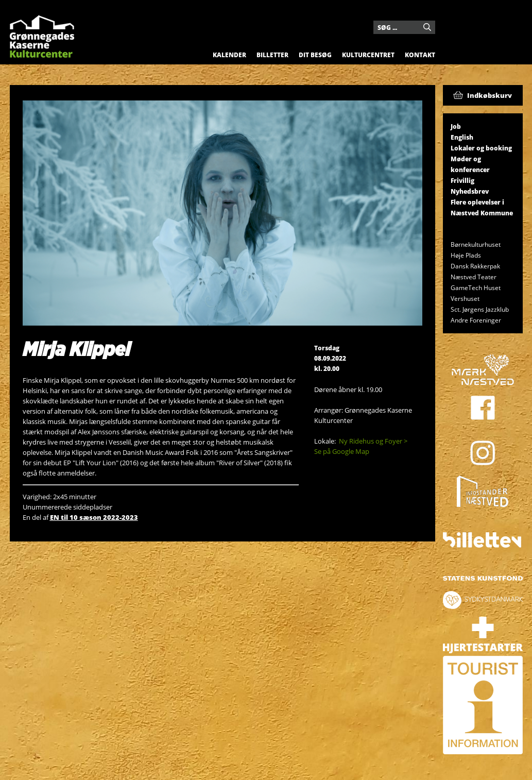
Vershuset (465, 299)
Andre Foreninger (476, 320)
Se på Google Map (342, 451)
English (462, 137)
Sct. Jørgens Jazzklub (480, 309)
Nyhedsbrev (470, 191)
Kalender (229, 55)
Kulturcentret (368, 55)
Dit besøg (315, 55)
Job (456, 126)
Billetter (272, 55)
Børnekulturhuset (476, 244)
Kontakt (420, 55)
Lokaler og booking (481, 148)
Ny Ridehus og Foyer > (373, 441)
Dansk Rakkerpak (475, 266)
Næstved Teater (474, 277)
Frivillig (462, 181)
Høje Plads (466, 255)
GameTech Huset (476, 288)
